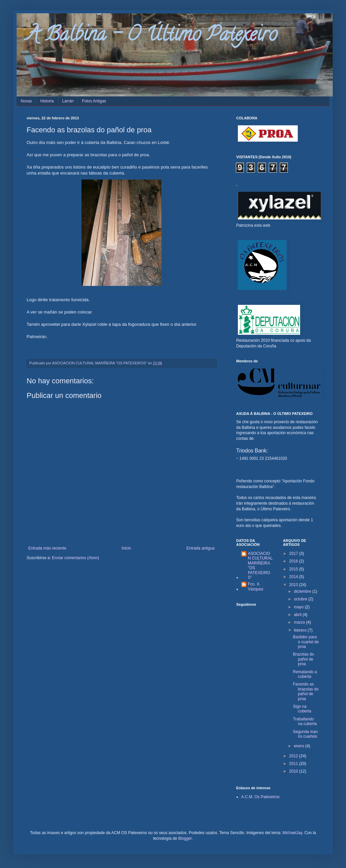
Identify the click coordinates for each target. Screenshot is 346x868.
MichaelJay (292, 833)
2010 (294, 771)
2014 (294, 577)
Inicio (126, 548)
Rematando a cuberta (305, 674)
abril (298, 615)
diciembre (303, 591)
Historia (47, 101)
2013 (294, 585)
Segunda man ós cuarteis (305, 734)
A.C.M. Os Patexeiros (260, 797)
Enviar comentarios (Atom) (76, 558)
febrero (301, 630)
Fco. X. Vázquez (256, 586)
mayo (299, 607)
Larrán (68, 101)
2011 (294, 764)
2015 (294, 569)
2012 (294, 756)
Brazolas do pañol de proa (303, 659)
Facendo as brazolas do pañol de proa (306, 691)
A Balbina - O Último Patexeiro (152, 36)
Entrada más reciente (47, 548)
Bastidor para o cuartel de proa (306, 642)
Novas (26, 101)
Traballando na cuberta (305, 721)
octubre (301, 599)
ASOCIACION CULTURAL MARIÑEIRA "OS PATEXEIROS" (260, 565)
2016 (294, 561)
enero (299, 746)
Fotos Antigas (94, 101)
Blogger (185, 838)
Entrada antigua (200, 548)
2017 (294, 554)
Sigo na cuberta (302, 709)
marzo (300, 622)
